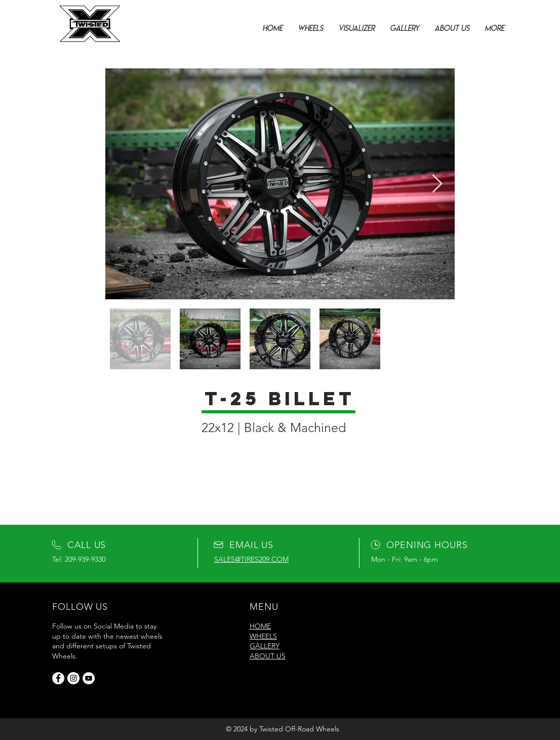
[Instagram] (73, 678)
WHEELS (263, 636)
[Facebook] (58, 678)
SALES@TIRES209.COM (251, 559)
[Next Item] (437, 184)
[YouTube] (89, 678)
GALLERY (265, 646)
